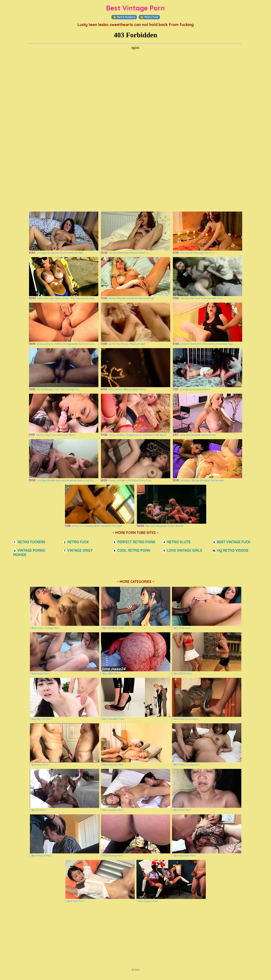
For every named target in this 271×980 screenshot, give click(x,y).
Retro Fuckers (124, 17)
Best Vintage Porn (135, 8)
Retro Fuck (149, 17)
